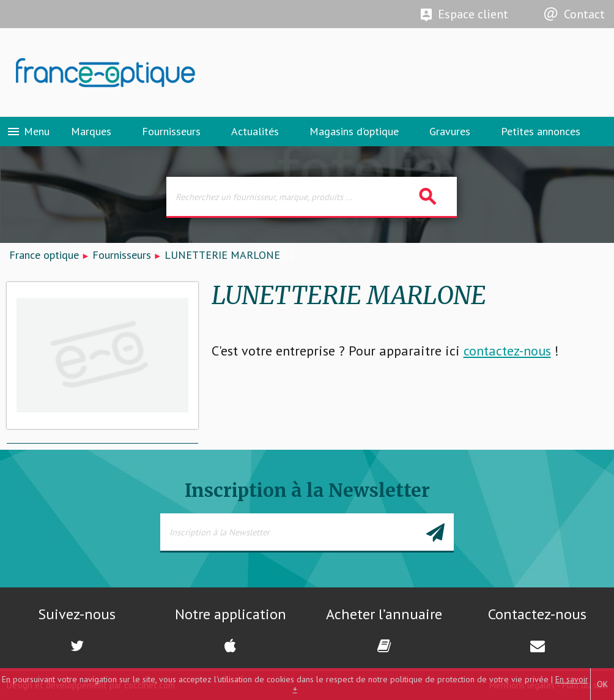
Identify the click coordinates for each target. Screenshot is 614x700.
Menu (28, 132)
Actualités (255, 131)
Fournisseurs (171, 131)
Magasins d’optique (354, 131)
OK (602, 684)
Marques (91, 131)
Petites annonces (541, 131)
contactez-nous (507, 351)
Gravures (450, 131)
